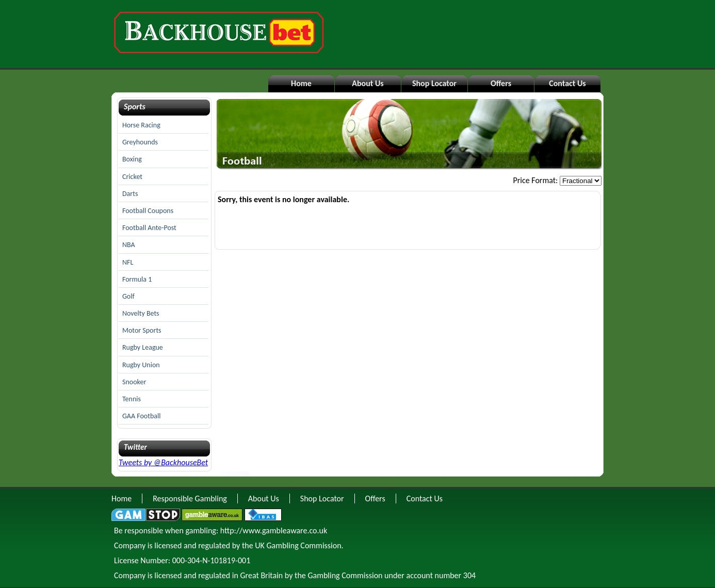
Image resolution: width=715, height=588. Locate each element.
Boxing (132, 159)
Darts (130, 194)
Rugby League (143, 347)
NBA (129, 245)
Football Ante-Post (149, 228)
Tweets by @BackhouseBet (163, 462)
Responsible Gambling (190, 499)
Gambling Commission (345, 575)
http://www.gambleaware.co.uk (274, 530)
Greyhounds (140, 142)
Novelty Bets (141, 313)
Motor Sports (142, 330)
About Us (368, 83)
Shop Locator (434, 83)
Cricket (132, 177)
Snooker (134, 382)
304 (469, 575)
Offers (501, 83)
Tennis (132, 399)
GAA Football (141, 416)
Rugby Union (141, 365)
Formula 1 (137, 279)
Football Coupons (148, 211)
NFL (128, 262)
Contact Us (567, 83)
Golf (128, 296)
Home (301, 83)
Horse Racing (141, 125)
